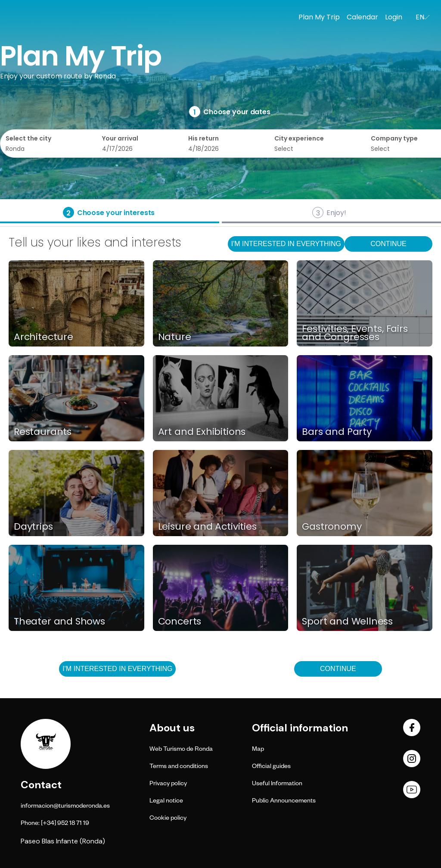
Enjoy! (336, 212)
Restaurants (43, 432)
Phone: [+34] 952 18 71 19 (55, 824)
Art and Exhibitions (202, 432)
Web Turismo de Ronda (181, 750)
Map (258, 750)
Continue (388, 244)
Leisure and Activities (207, 526)
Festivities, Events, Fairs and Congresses (355, 333)
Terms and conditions (179, 767)
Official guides (271, 767)
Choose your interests (116, 212)
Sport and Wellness (347, 621)
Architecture (43, 337)
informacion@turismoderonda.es (65, 807)
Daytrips (33, 526)
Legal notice (166, 802)
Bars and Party (337, 432)
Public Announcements (284, 802)
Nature (175, 337)
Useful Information (277, 784)
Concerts (180, 621)
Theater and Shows (59, 621)
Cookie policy (168, 819)
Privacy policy (168, 784)
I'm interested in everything (286, 244)
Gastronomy (332, 526)
